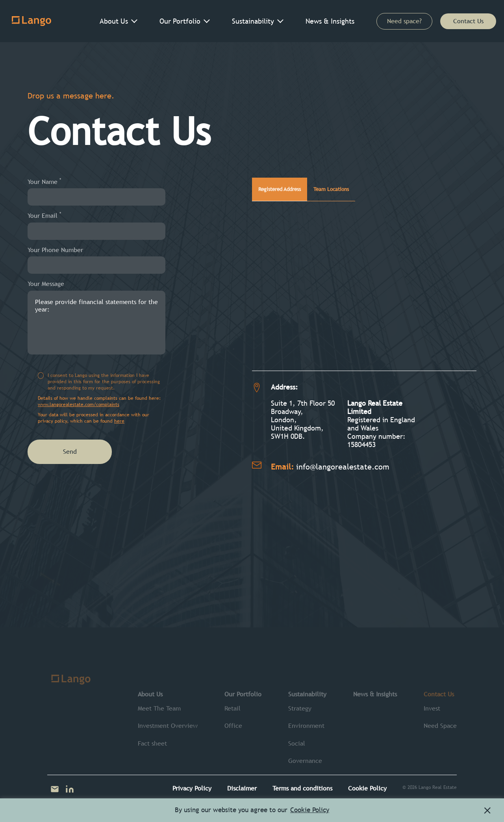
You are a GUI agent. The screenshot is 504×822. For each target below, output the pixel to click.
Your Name (44, 182)
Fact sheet (152, 743)
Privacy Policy (192, 788)
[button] (487, 811)
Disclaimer (242, 788)
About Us (114, 21)
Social (297, 743)
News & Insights (330, 21)
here (119, 421)
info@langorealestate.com (343, 460)
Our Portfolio (180, 21)
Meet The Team (159, 708)
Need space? (404, 21)
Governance (305, 761)
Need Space (440, 726)
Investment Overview (168, 726)
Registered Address (292, 185)
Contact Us (468, 21)
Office (233, 726)
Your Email (44, 215)
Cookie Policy (367, 788)
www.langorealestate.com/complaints (79, 405)
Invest (432, 708)
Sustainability (253, 21)
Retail (233, 708)
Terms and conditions (302, 788)
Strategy (300, 708)
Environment (306, 726)
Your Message (46, 284)
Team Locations (365, 185)
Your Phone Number (55, 250)
